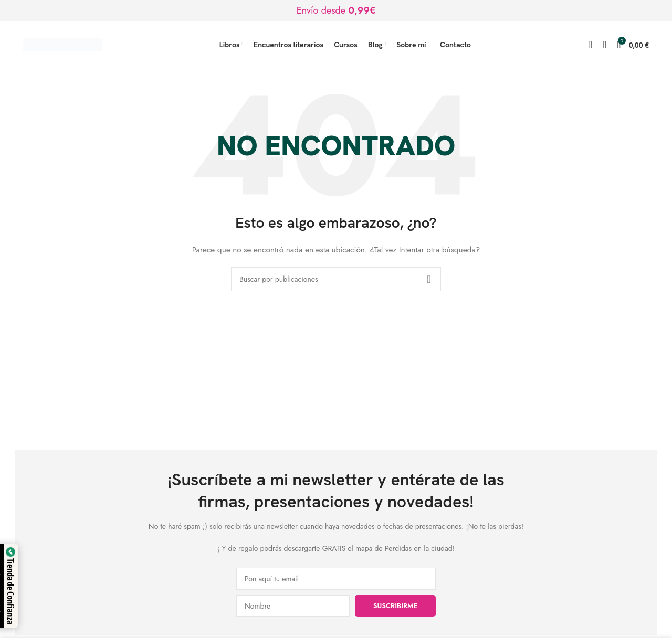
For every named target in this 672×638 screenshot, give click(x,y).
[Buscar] (590, 45)
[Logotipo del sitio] (62, 44)
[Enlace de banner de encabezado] (336, 10)
